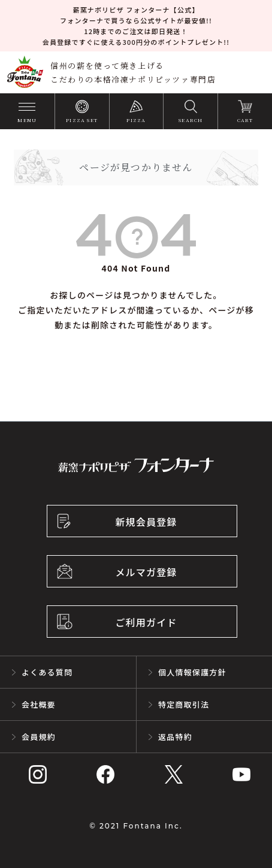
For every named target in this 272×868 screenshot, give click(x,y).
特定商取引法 (184, 704)
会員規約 (39, 737)
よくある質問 (47, 672)
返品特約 (175, 737)
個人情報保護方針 (192, 672)
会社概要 (39, 704)
